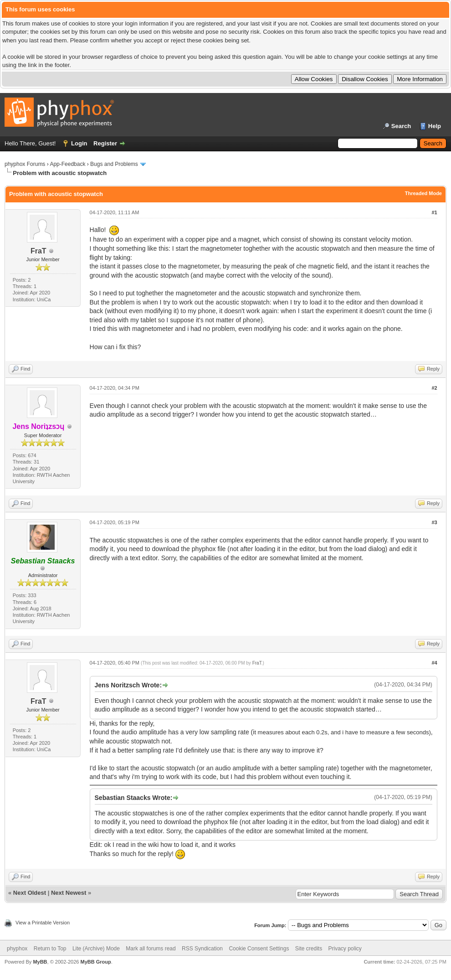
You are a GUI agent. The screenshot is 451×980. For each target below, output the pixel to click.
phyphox (17, 949)
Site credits (309, 949)
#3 (434, 522)
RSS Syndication (202, 949)
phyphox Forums (25, 164)
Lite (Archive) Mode (96, 949)
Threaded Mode (423, 193)
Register (105, 143)
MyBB (40, 962)
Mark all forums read (151, 949)
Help (435, 126)
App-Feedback (67, 164)
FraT (38, 251)
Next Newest (69, 893)
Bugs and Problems (114, 164)
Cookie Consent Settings (259, 949)
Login (79, 143)
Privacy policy (345, 949)
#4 (434, 663)
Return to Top (50, 949)
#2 (434, 388)
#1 (434, 212)
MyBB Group (95, 962)
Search (401, 126)
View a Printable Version (43, 923)
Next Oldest (30, 893)
